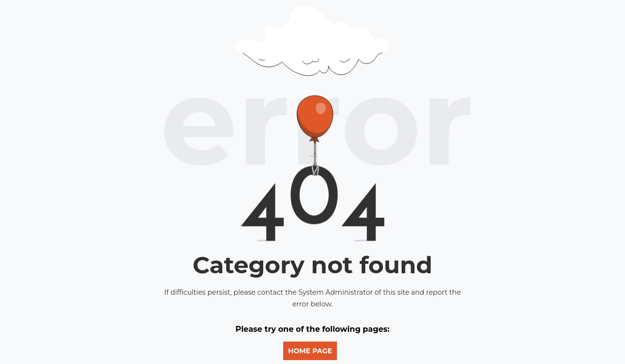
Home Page (310, 351)
